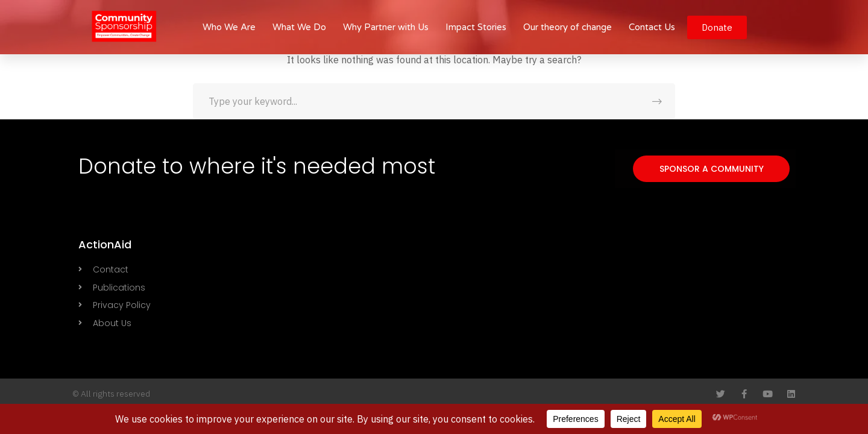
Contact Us (652, 27)
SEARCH (657, 101)
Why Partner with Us (386, 27)
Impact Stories (476, 27)
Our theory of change (568, 27)
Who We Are (229, 27)
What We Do (299, 27)
